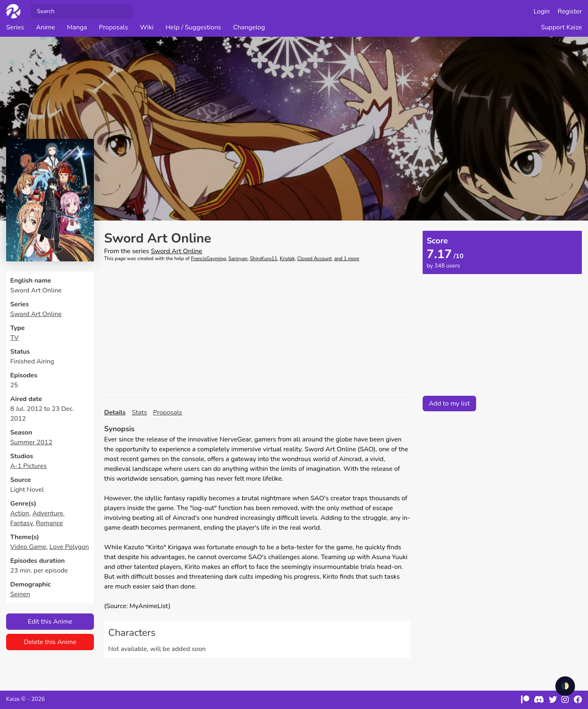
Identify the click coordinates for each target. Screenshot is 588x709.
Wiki (147, 27)
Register (570, 11)
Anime (46, 27)
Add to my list (449, 404)
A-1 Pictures (29, 466)
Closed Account (315, 259)
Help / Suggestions (193, 27)
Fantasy (21, 523)
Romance (49, 523)
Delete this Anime (50, 642)
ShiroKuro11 (264, 259)
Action (20, 513)
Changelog (249, 27)
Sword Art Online (36, 314)
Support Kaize (561, 27)
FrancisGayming (208, 259)
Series (15, 27)
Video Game (28, 547)
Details (115, 412)
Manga (77, 27)
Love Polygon (69, 547)
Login (542, 11)
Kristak (287, 259)
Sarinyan (238, 259)
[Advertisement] (257, 330)
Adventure (48, 513)
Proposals (113, 27)
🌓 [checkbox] (565, 686)
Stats (139, 412)
